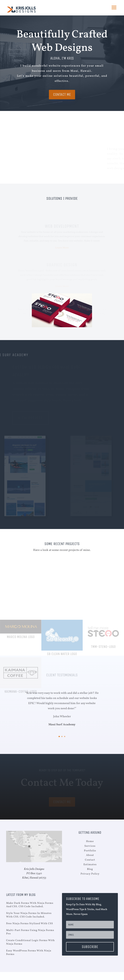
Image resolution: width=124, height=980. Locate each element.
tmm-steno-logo (103, 666)
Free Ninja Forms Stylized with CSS (30, 924)
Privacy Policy (90, 874)
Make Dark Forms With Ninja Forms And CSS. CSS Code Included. (30, 905)
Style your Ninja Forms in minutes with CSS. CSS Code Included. (29, 915)
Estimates (90, 865)
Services (90, 846)
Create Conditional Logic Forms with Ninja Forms (30, 942)
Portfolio (90, 851)
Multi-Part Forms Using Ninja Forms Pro (30, 932)
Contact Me (62, 99)
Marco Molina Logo (21, 656)
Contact (90, 860)
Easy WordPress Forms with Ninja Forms (29, 953)
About (90, 855)
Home (90, 841)
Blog (90, 869)
